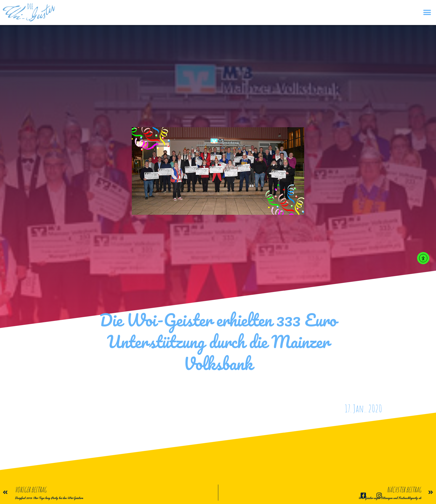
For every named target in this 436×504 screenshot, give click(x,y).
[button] (427, 13)
